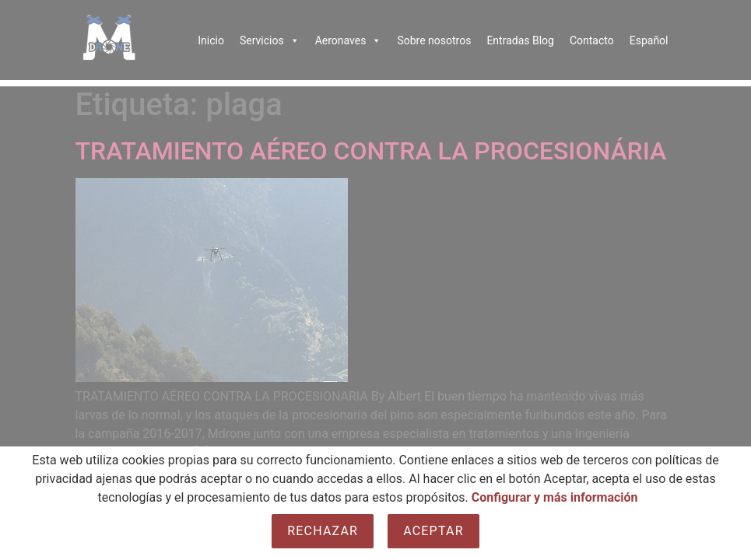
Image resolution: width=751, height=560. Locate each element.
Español (649, 40)
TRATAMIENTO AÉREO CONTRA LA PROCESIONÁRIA (371, 151)
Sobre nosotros (434, 40)
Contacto (592, 40)
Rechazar (323, 531)
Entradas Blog (520, 40)
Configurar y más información (555, 497)
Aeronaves (349, 40)
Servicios (270, 40)
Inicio (211, 40)
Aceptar (433, 531)
